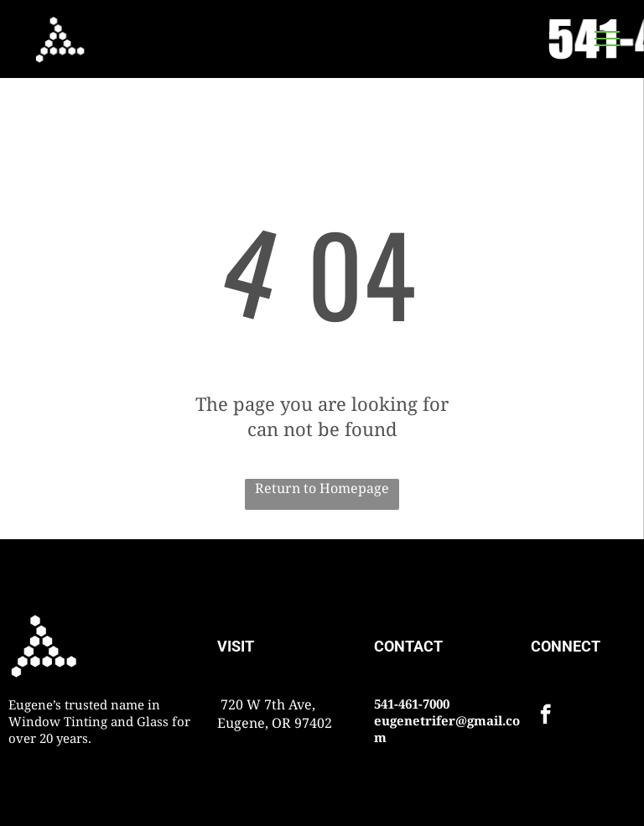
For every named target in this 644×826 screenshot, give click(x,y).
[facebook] (545, 716)
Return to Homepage (322, 488)
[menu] (607, 39)
